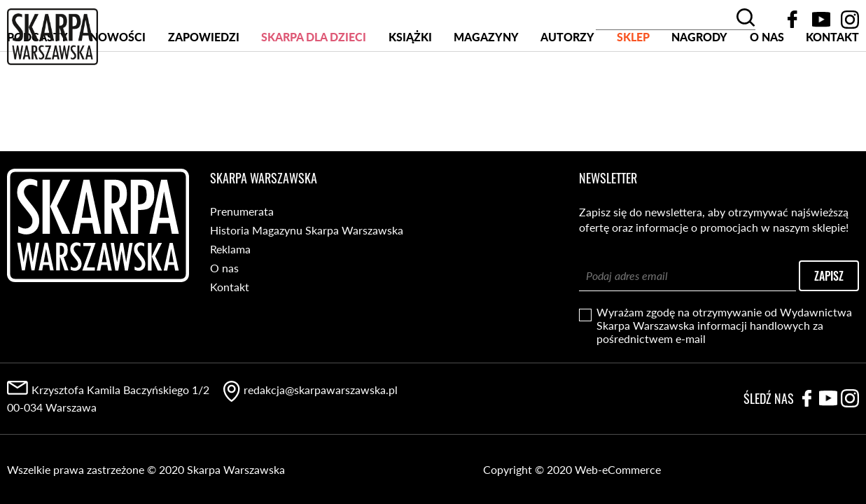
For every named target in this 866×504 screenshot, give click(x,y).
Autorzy (567, 90)
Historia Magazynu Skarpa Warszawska (307, 230)
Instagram (850, 20)
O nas (767, 90)
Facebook (792, 20)
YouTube (821, 20)
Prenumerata (242, 211)
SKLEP (633, 90)
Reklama (230, 249)
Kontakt (832, 90)
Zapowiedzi (204, 90)
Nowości (118, 90)
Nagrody (699, 90)
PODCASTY (37, 90)
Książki (410, 90)
